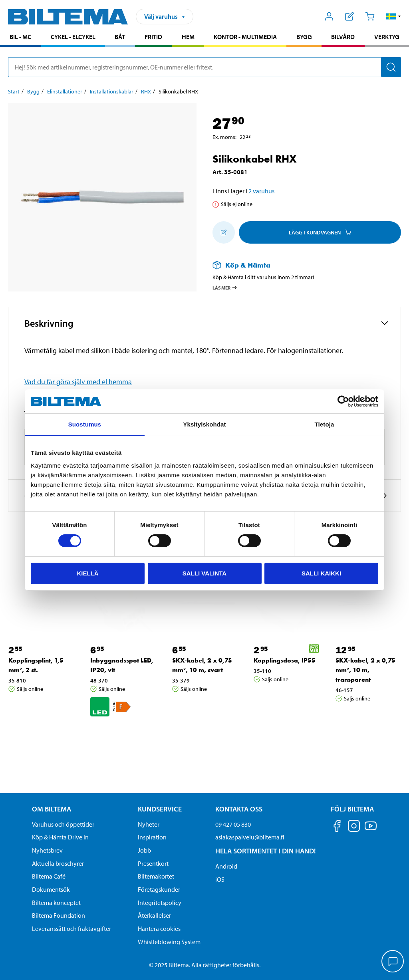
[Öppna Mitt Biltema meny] (329, 16)
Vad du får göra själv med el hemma (78, 382)
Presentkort (153, 863)
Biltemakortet (156, 876)
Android (226, 866)
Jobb (144, 850)
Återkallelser (154, 915)
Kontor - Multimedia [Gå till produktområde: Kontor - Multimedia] (245, 37)
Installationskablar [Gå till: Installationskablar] (112, 91)
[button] (394, 16)
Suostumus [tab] (85, 424)
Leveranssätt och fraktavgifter (71, 928)
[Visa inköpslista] (350, 16)
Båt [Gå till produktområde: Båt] (120, 37)
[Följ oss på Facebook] (337, 827)
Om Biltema (52, 809)
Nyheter (149, 824)
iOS (220, 879)
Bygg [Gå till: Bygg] (33, 91)
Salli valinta (204, 573)
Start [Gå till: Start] (14, 91)
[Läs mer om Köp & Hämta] (299, 265)
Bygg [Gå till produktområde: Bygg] (304, 37)
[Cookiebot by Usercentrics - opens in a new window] (343, 401)
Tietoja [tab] (325, 424)
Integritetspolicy (160, 903)
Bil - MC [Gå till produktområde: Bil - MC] (20, 37)
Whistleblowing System (169, 942)
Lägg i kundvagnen (320, 232)
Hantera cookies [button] (159, 928)
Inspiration (152, 837)
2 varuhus (261, 191)
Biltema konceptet (56, 903)
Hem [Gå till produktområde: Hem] (188, 37)
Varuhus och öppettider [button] (63, 824)
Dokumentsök (51, 889)
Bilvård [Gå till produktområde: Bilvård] (343, 37)
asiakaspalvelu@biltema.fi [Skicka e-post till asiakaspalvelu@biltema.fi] (250, 837)
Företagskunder (159, 889)
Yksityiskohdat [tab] (204, 424)
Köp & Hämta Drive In (60, 837)
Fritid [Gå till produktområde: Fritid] (153, 37)
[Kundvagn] (370, 16)
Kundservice (160, 809)
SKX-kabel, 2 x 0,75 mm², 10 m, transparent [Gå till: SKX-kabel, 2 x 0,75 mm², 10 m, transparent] (365, 670)
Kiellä (87, 573)
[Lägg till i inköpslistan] (224, 232)
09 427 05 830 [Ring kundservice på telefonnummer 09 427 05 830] (233, 824)
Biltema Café (49, 876)
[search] (204, 67)
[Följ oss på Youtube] (371, 830)
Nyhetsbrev (47, 850)
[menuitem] (21, 38)
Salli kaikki (321, 573)
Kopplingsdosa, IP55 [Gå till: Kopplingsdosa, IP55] (285, 660)
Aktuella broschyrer (58, 863)
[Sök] (391, 67)
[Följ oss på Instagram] (354, 827)
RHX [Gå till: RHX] (146, 91)
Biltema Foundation (59, 915)
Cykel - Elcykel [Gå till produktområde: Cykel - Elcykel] (73, 37)
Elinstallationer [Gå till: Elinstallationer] (65, 91)
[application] (393, 962)
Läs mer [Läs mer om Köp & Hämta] (225, 288)
